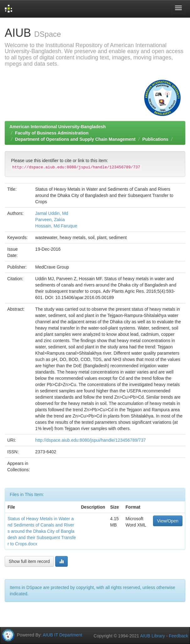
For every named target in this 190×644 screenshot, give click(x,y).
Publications (155, 139)
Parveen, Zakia (50, 220)
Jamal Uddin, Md (52, 213)
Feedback (179, 636)
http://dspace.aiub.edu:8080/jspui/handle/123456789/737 (90, 440)
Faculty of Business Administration (52, 133)
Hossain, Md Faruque (56, 226)
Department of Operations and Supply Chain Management (75, 139)
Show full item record (29, 561)
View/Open (168, 521)
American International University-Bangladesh (58, 127)
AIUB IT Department (62, 635)
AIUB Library (153, 636)
